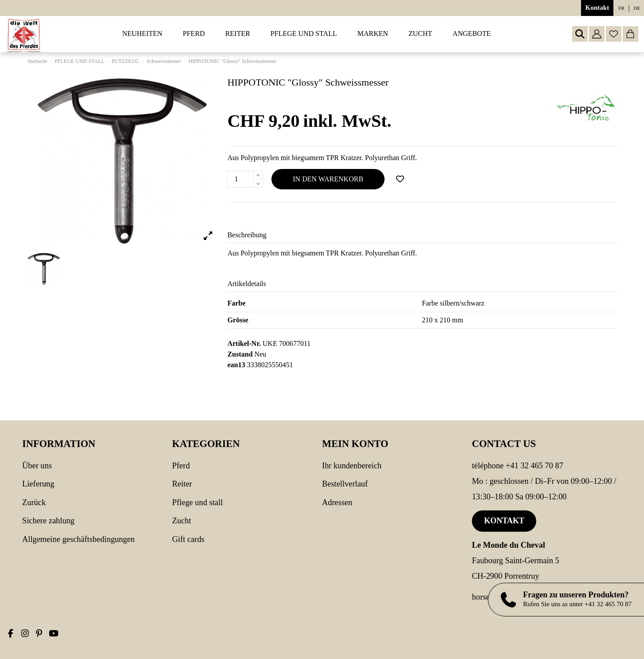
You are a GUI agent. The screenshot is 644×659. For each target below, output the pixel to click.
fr (621, 8)
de (637, 8)
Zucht (182, 521)
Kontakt (597, 8)
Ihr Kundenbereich (352, 466)
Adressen (337, 502)
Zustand (240, 354)
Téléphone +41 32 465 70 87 (518, 466)
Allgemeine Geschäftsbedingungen (79, 539)
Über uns (37, 466)
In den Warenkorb (328, 179)
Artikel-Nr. (244, 343)
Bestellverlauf (345, 484)
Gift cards (188, 539)
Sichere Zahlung (48, 521)
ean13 (236, 365)
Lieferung (38, 484)
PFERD (181, 466)
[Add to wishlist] (400, 179)
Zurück (34, 502)
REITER (182, 484)
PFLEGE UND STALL (197, 502)
